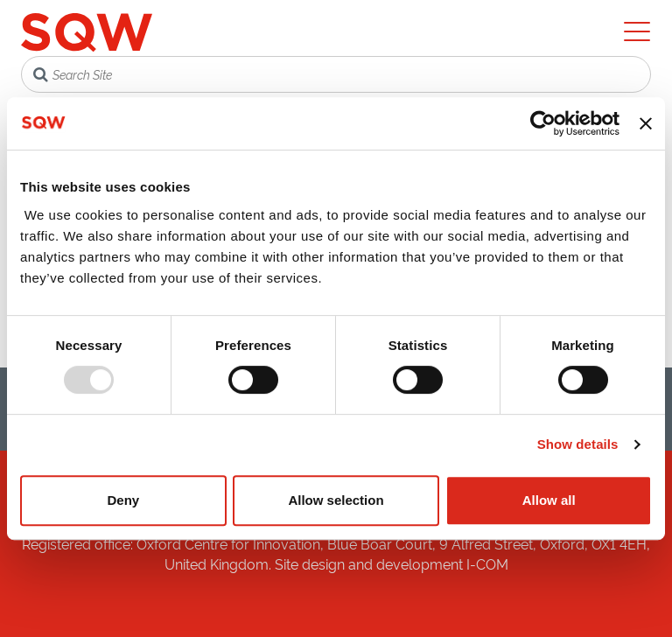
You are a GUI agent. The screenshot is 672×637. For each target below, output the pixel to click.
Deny (123, 500)
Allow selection (336, 500)
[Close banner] (646, 123)
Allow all (549, 500)
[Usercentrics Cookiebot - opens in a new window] (543, 123)
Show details (578, 444)
